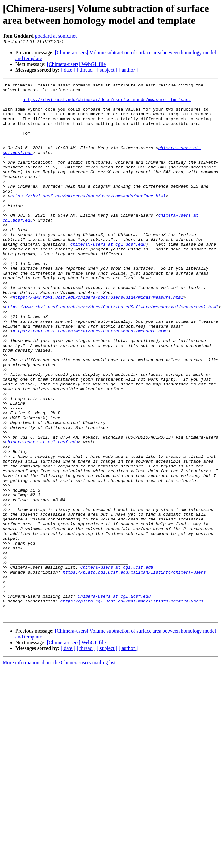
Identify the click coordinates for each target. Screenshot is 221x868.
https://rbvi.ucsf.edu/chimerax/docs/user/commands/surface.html (88, 219)
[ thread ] (86, 70)
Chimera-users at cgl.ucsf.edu (117, 665)
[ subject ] (107, 70)
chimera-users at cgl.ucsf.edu (41, 514)
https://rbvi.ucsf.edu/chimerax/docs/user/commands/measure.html (90, 381)
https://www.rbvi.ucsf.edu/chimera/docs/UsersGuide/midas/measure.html (98, 340)
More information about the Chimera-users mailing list (59, 769)
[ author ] (128, 70)
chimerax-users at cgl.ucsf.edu (108, 277)
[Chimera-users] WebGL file (76, 64)
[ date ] (68, 70)
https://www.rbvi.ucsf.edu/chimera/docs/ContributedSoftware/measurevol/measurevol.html (112, 352)
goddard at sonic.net (56, 36)
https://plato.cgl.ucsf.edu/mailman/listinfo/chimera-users (134, 670)
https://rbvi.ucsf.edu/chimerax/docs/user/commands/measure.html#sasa (107, 103)
